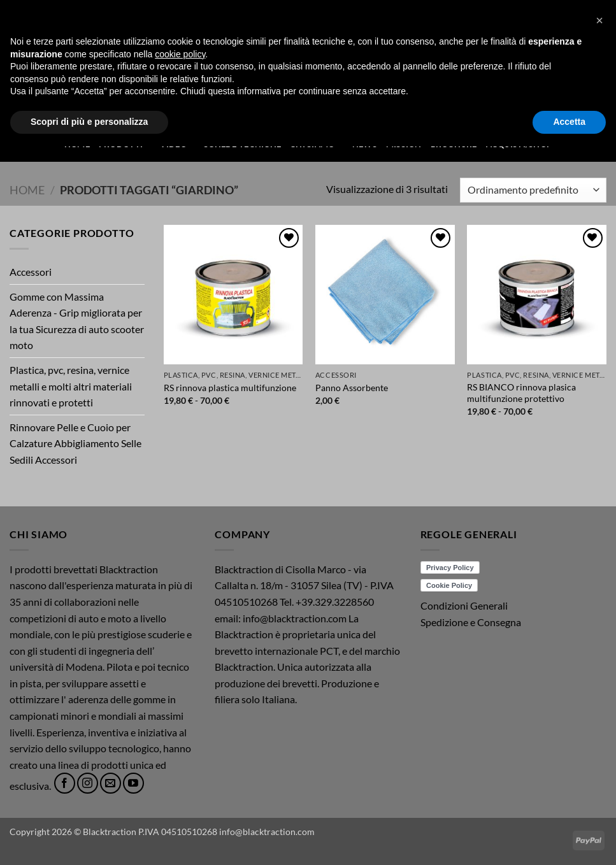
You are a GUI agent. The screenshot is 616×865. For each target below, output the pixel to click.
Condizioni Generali (464, 605)
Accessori (31, 272)
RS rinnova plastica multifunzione (230, 388)
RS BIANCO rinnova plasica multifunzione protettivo (521, 393)
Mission (404, 144)
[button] (585, 45)
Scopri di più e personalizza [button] (89, 840)
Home (77, 144)
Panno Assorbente (352, 388)
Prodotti (125, 144)
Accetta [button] (569, 840)
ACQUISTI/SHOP (519, 144)
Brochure (454, 144)
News (365, 144)
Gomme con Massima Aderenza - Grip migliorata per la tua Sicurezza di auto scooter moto (77, 321)
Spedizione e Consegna (471, 622)
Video (177, 144)
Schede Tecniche (242, 144)
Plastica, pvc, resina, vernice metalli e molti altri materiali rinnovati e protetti (71, 386)
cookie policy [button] (180, 773)
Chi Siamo (317, 144)
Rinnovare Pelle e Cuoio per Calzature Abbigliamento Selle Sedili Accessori (75, 443)
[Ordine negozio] (533, 190)
